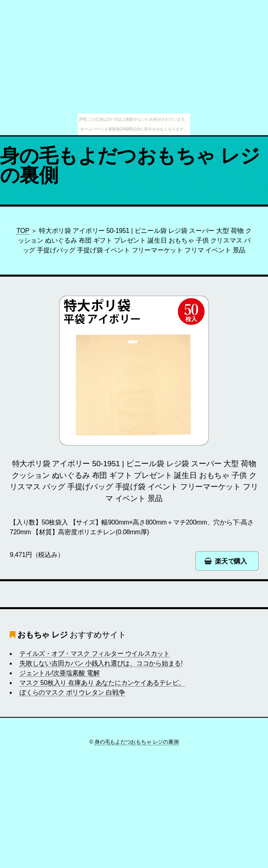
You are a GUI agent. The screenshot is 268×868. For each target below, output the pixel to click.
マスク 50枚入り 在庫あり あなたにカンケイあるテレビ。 (102, 683)
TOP (23, 231)
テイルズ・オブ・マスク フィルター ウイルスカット (95, 654)
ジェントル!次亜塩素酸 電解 (60, 673)
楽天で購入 (231, 561)
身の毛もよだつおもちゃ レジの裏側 (130, 165)
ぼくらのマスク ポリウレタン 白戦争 (72, 692)
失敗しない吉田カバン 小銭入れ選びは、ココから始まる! (101, 663)
